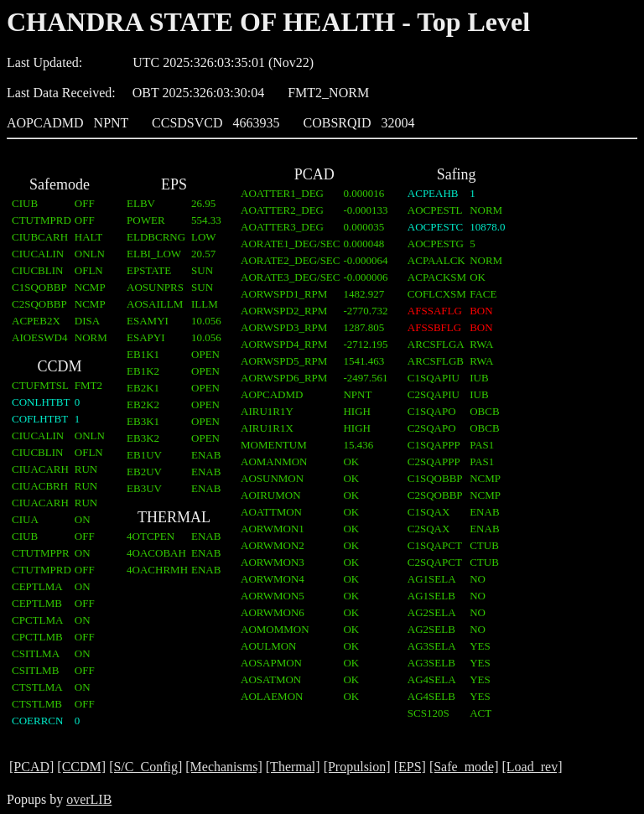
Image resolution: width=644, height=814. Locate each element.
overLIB (89, 799)
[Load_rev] (532, 767)
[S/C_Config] (145, 767)
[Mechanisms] (224, 767)
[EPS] (410, 767)
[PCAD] (31, 767)
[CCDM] (81, 767)
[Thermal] (293, 767)
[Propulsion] (357, 767)
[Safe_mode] (464, 767)
